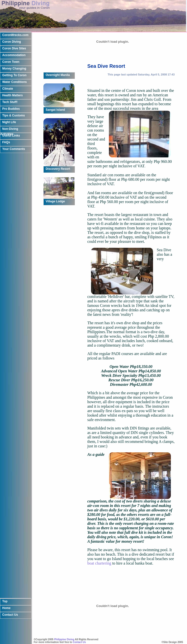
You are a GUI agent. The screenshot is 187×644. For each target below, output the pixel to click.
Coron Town (11, 62)
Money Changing (14, 69)
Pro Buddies (11, 109)
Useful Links (11, 136)
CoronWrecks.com (15, 35)
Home (6, 589)
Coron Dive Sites (14, 48)
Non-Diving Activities (9, 130)
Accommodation (14, 55)
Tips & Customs (14, 115)
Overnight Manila (58, 75)
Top (5, 582)
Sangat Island (55, 110)
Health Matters (13, 95)
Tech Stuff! (10, 102)
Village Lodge (55, 201)
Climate (8, 89)
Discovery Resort (58, 169)
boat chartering (100, 563)
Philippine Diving (64, 639)
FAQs (6, 142)
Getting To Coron (14, 75)
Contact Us (10, 596)
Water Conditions (15, 82)
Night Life (9, 122)
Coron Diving (12, 42)
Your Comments (14, 149)
